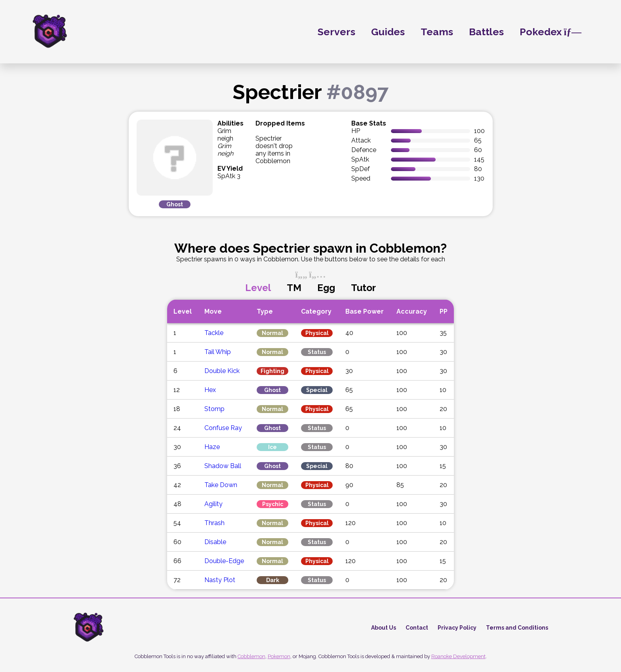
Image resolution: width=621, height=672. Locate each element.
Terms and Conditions (517, 628)
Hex (210, 390)
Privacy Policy (457, 628)
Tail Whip (218, 352)
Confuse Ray (223, 428)
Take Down (221, 485)
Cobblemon (251, 656)
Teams (437, 32)
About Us (384, 628)
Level (258, 288)
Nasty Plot (220, 580)
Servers (336, 32)
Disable (215, 542)
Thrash (214, 523)
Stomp (214, 409)
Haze (212, 447)
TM (294, 288)
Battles (486, 32)
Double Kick (222, 371)
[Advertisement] (59, 223)
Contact (417, 628)
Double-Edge (224, 561)
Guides (388, 32)
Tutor (363, 288)
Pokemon (279, 656)
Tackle (214, 333)
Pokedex (551, 32)
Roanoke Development (458, 656)
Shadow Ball (223, 466)
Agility (213, 504)
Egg (326, 288)
